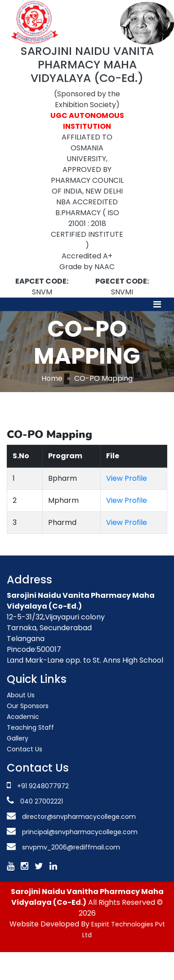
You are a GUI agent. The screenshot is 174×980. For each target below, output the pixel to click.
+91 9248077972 (43, 786)
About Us (21, 695)
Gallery (18, 738)
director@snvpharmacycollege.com (79, 817)
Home (52, 378)
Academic (23, 717)
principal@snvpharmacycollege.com (79, 832)
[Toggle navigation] (157, 304)
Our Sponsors (28, 706)
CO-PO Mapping (103, 378)
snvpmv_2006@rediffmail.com (71, 847)
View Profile (127, 478)
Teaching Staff (30, 727)
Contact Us (25, 749)
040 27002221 (41, 801)
